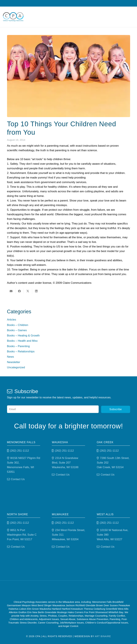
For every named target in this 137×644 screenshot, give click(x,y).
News (11, 357)
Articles (12, 320)
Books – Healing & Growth (23, 336)
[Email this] (11, 291)
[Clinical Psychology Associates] (14, 17)
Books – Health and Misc (22, 341)
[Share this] (20, 291)
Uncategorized (16, 367)
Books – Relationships (21, 351)
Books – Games (17, 330)
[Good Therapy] (55, 590)
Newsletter (14, 362)
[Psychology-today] (86, 590)
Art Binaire (103, 636)
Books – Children (18, 325)
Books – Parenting (18, 346)
